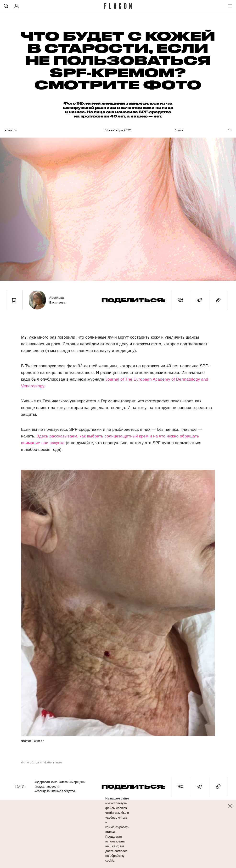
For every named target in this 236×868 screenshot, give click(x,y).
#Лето (64, 782)
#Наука (39, 786)
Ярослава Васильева (57, 300)
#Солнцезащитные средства (55, 791)
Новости (11, 130)
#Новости (53, 786)
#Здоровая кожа (46, 782)
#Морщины (77, 782)
